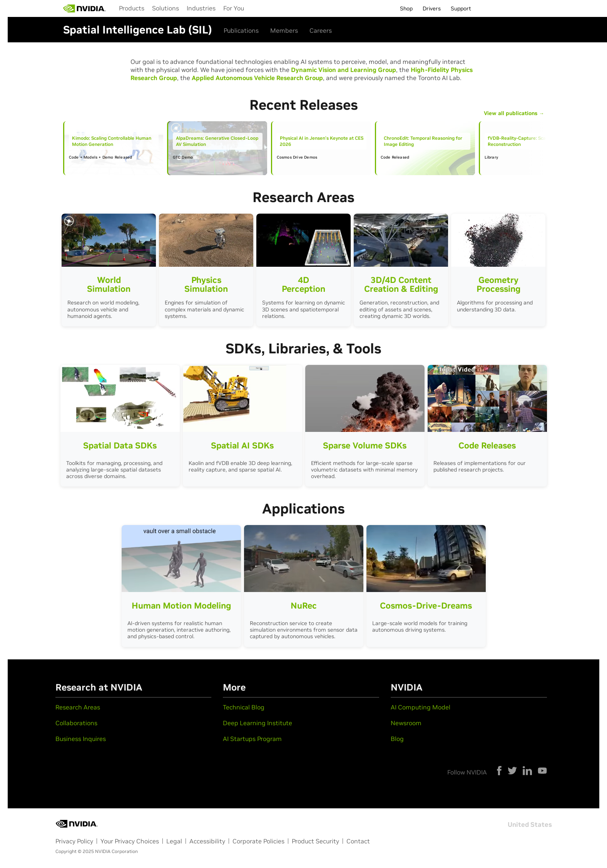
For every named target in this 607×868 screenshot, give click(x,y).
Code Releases (487, 445)
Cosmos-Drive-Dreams (426, 605)
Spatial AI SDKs (242, 445)
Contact (358, 841)
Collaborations (76, 723)
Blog (397, 739)
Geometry (498, 283)
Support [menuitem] (461, 8)
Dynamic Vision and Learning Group (344, 70)
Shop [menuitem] (406, 8)
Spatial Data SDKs (120, 445)
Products (132, 8)
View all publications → (514, 113)
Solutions (166, 8)
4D (303, 283)
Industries (201, 8)
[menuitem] (132, 8)
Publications (241, 30)
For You (234, 8)
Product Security (315, 841)
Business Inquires (81, 739)
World (109, 283)
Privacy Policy (74, 841)
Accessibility (207, 841)
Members (284, 30)
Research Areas (78, 707)
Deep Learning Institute (258, 723)
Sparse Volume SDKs (365, 445)
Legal (174, 841)
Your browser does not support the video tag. (109, 240)
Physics (206, 283)
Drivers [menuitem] (432, 8)
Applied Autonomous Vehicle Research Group (257, 78)
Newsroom (406, 723)
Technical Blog (244, 707)
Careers (321, 30)
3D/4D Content (401, 283)
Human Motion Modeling (181, 605)
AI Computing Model (421, 707)
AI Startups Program (252, 739)
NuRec (304, 605)
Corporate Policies (258, 841)
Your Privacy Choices (130, 841)
